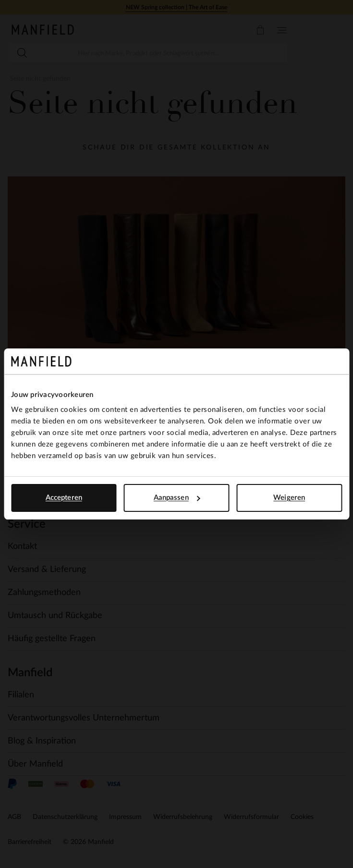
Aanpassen (177, 498)
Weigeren (289, 498)
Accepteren (64, 498)
